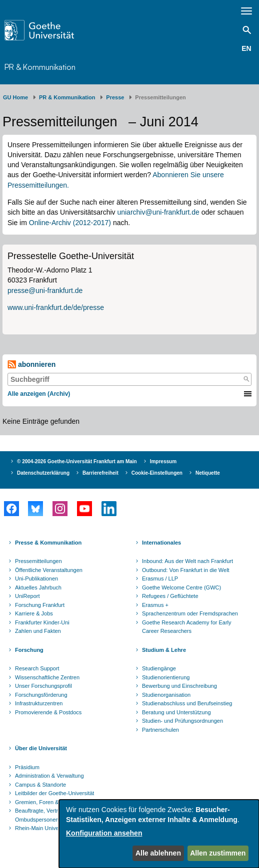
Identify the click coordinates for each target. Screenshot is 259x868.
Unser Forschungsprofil (43, 686)
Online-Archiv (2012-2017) (70, 223)
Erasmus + (155, 605)
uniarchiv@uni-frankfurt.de (158, 212)
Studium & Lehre (164, 650)
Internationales (161, 543)
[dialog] (159, 834)
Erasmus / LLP (160, 579)
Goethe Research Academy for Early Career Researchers (187, 627)
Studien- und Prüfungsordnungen (182, 721)
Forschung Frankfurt (40, 605)
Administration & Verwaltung (49, 776)
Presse (115, 97)
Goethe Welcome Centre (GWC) (181, 587)
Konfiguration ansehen (104, 833)
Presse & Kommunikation (48, 543)
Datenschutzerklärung (43, 473)
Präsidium (27, 767)
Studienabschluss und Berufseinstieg (187, 703)
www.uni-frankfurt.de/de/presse (56, 307)
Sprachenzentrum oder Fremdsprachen (190, 613)
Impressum (163, 461)
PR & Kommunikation (40, 67)
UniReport (27, 596)
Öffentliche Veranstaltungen (49, 570)
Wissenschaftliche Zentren (47, 677)
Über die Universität (41, 748)
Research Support (37, 668)
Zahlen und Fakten (38, 631)
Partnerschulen (160, 730)
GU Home (15, 97)
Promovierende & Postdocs (48, 712)
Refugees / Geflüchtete (170, 596)
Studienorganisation (166, 695)
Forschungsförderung (41, 695)
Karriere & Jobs (34, 613)
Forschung (29, 650)
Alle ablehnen (158, 853)
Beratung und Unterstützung (176, 712)
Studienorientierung (166, 677)
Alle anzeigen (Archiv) (39, 394)
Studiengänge (159, 668)
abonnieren (31, 365)
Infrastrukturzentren (39, 703)
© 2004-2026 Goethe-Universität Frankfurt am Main (77, 461)
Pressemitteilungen (38, 561)
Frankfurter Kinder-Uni (42, 622)
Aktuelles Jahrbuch (38, 587)
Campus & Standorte (40, 785)
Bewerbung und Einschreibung (179, 686)
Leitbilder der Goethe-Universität (54, 793)
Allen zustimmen (218, 853)
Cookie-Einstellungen (157, 473)
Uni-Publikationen (36, 579)
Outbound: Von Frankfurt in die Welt (186, 570)
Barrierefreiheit (100, 473)
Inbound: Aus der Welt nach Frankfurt (187, 561)
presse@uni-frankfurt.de (45, 290)
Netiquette (208, 473)
